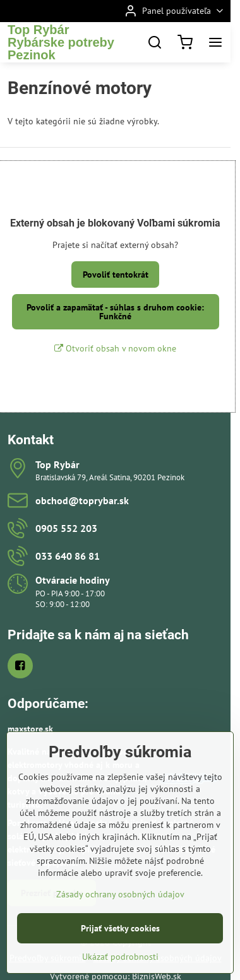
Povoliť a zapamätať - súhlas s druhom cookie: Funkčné (115, 312)
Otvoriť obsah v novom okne (115, 348)
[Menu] (215, 42)
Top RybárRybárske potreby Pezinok (61, 42)
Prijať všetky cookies (120, 963)
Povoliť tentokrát (116, 275)
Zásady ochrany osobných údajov (120, 929)
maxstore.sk (30, 729)
